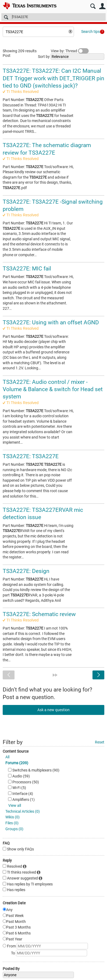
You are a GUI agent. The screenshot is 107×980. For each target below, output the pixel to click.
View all (15, 805)
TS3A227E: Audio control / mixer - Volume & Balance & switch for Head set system (53, 389)
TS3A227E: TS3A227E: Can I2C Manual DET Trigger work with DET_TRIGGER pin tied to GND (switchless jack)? (53, 78)
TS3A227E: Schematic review (39, 614)
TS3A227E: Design (26, 571)
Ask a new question (53, 710)
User (102, 6)
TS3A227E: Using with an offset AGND (51, 322)
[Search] (53, 17)
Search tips (90, 32)
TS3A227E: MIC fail (27, 269)
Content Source (16, 751)
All (7, 757)
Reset (100, 742)
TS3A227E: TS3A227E (31, 456)
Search (93, 6)
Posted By (11, 969)
